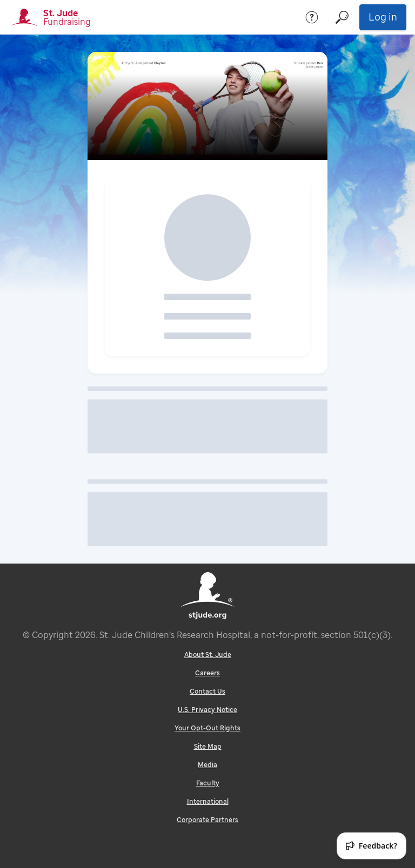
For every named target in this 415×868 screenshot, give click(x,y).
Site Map (208, 746)
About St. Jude (208, 655)
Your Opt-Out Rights (207, 728)
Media (207, 765)
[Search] (342, 17)
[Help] (312, 17)
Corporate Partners (207, 820)
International (208, 801)
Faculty (208, 783)
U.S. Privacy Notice (207, 710)
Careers (207, 673)
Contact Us (207, 691)
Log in (383, 17)
